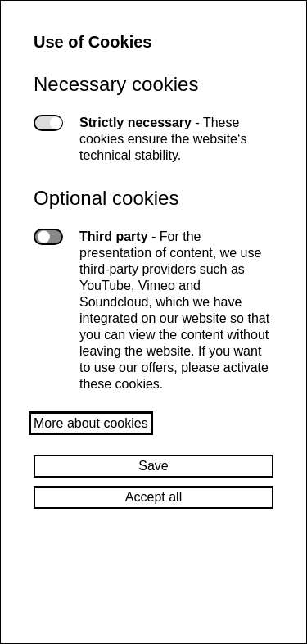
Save (153, 466)
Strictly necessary (48, 123)
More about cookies (91, 423)
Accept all (153, 497)
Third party (48, 237)
